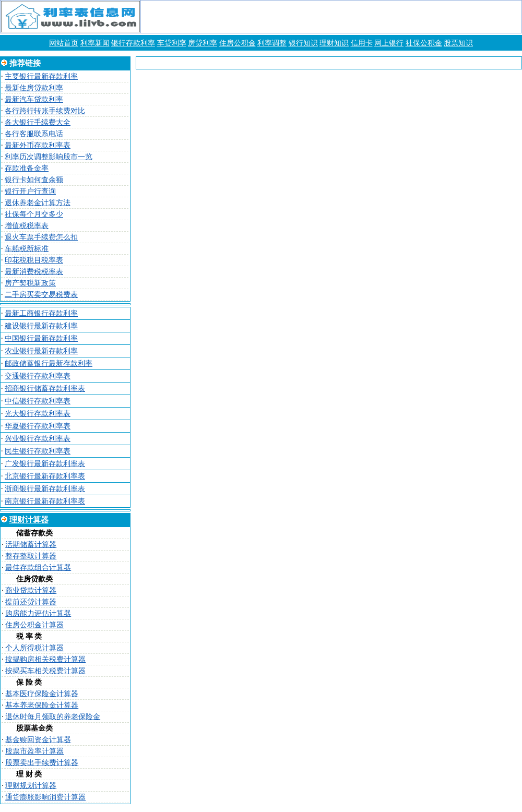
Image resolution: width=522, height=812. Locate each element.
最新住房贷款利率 (34, 88)
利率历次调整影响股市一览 (49, 157)
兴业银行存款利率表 (38, 439)
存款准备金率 (27, 168)
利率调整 (272, 43)
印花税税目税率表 (34, 260)
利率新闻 (95, 43)
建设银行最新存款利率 (41, 326)
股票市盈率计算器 (34, 751)
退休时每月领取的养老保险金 (53, 717)
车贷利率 (172, 43)
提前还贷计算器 (31, 602)
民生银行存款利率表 (38, 451)
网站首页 (64, 43)
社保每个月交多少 (34, 214)
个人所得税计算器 (34, 648)
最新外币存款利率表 (38, 145)
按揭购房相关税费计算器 (45, 659)
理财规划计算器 (31, 786)
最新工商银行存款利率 (41, 313)
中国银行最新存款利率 (41, 338)
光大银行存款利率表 (38, 414)
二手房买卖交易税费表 (41, 295)
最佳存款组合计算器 (38, 568)
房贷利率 (203, 43)
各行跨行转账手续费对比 (45, 111)
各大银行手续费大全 (38, 122)
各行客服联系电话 (34, 134)
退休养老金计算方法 (38, 203)
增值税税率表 (27, 226)
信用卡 (362, 43)
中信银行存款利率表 (38, 401)
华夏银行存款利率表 (38, 426)
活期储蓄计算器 (31, 545)
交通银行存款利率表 (38, 376)
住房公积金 (238, 43)
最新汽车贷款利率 (34, 99)
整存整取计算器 (31, 556)
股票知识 (458, 43)
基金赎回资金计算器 (38, 740)
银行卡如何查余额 (34, 180)
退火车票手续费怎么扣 (41, 237)
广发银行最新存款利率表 (45, 464)
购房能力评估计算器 (38, 613)
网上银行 (389, 43)
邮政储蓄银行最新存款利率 (49, 363)
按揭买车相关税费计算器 (45, 671)
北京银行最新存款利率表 (45, 476)
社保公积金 (424, 43)
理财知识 (334, 43)
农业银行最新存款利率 (41, 351)
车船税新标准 (27, 249)
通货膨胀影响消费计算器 (45, 797)
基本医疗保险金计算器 (42, 694)
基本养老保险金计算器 (42, 705)
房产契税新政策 (30, 283)
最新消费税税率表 (34, 272)
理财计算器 (29, 520)
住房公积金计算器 (34, 625)
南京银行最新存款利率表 (45, 501)
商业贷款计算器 (31, 590)
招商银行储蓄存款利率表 (45, 389)
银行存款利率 (133, 43)
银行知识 (303, 43)
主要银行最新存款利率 (41, 76)
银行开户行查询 (30, 191)
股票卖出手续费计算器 (42, 763)
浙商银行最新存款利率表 (45, 489)
